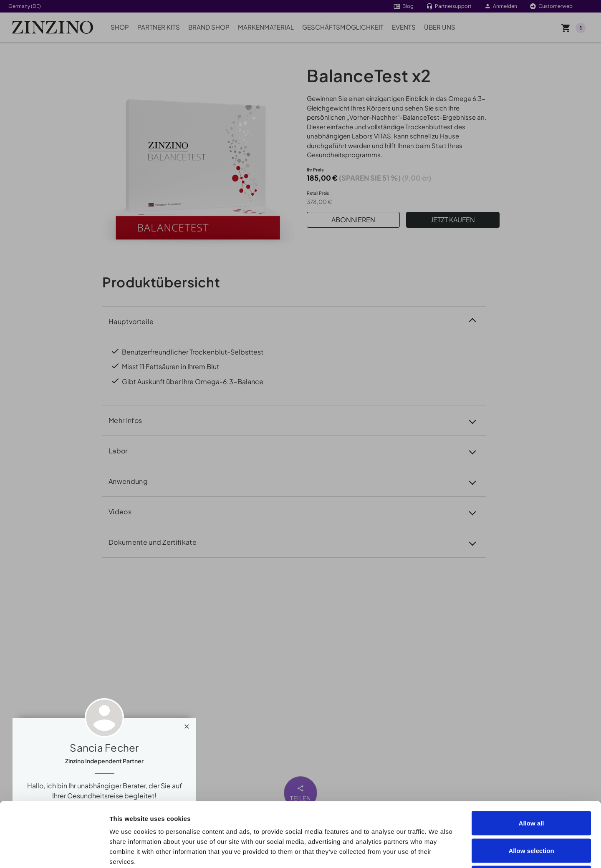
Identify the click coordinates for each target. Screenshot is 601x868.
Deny (532, 813)
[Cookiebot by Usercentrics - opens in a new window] (54, 852)
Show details (472, 852)
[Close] (187, 725)
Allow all (532, 759)
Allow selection (531, 786)
